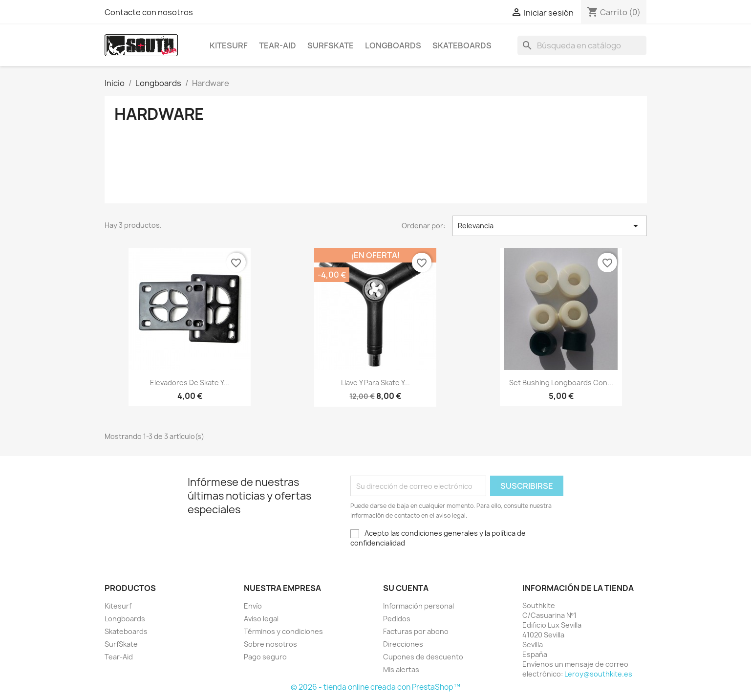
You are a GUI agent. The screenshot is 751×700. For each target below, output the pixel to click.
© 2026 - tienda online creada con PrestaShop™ (375, 687)
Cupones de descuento (423, 657)
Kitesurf (229, 45)
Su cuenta (406, 588)
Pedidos (397, 619)
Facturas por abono (416, 631)
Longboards (393, 45)
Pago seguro (265, 657)
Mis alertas (401, 669)
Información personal (418, 606)
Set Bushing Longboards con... (561, 383)
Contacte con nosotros (149, 12)
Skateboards (462, 45)
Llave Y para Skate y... (375, 383)
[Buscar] (582, 45)
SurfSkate (331, 45)
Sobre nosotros (270, 644)
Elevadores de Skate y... (190, 383)
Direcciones (403, 644)
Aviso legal (261, 619)
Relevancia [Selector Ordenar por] (550, 226)
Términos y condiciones (283, 631)
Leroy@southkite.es (598, 674)
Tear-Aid (278, 45)
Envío (253, 606)
